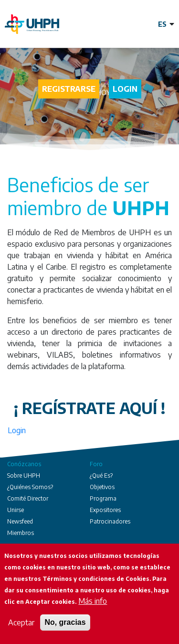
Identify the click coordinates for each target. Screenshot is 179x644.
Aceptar (21, 622)
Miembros (21, 533)
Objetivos (102, 487)
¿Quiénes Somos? (30, 487)
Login (125, 89)
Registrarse (69, 89)
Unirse (16, 510)
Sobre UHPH (24, 475)
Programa (103, 498)
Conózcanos (24, 464)
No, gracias (65, 622)
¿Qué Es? (101, 475)
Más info (93, 601)
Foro (96, 464)
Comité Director (28, 498)
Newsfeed (20, 521)
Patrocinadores (110, 521)
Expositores (105, 510)
